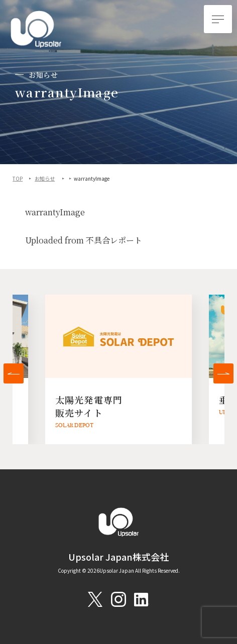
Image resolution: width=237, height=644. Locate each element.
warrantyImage (55, 213)
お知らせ (45, 179)
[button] (14, 373)
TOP (18, 179)
